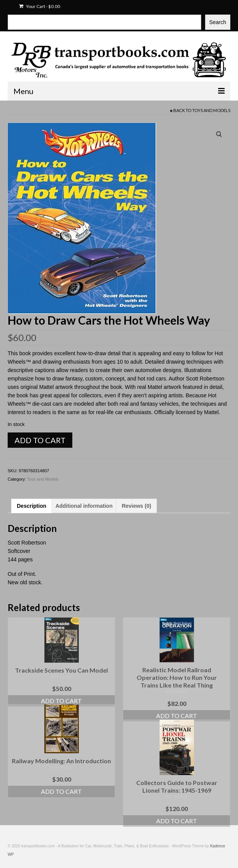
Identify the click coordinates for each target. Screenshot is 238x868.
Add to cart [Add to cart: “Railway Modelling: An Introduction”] (61, 791)
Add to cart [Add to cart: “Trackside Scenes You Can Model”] (61, 701)
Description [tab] (32, 506)
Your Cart (40, 6)
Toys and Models (211, 110)
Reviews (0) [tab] (136, 506)
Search (218, 22)
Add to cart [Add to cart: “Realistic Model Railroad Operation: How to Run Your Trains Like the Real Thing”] (177, 716)
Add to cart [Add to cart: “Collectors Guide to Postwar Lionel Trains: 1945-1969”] (177, 821)
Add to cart (40, 440)
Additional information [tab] (84, 506)
